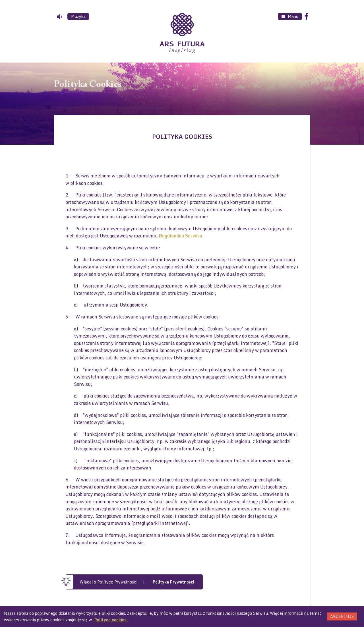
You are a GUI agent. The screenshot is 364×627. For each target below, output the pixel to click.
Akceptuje (342, 616)
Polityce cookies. (111, 620)
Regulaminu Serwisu (181, 236)
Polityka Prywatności (173, 582)
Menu (292, 16)
